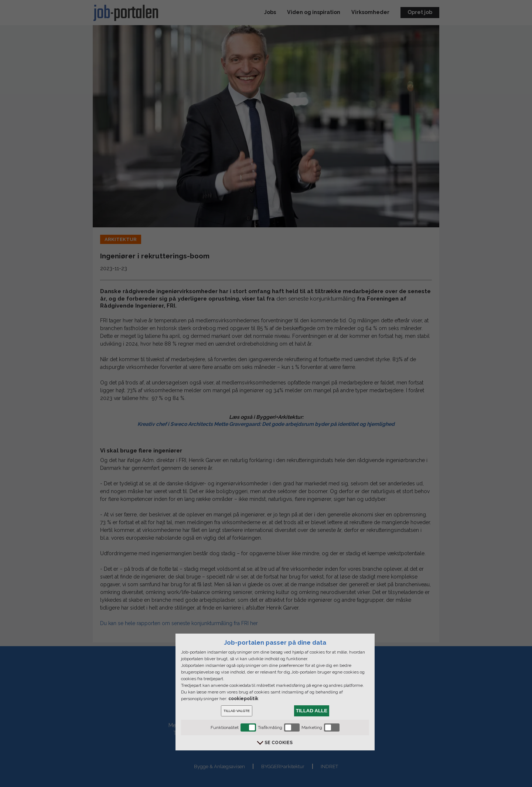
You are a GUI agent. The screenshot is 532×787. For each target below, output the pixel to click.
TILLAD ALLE (312, 711)
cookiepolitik (243, 699)
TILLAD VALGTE (237, 711)
